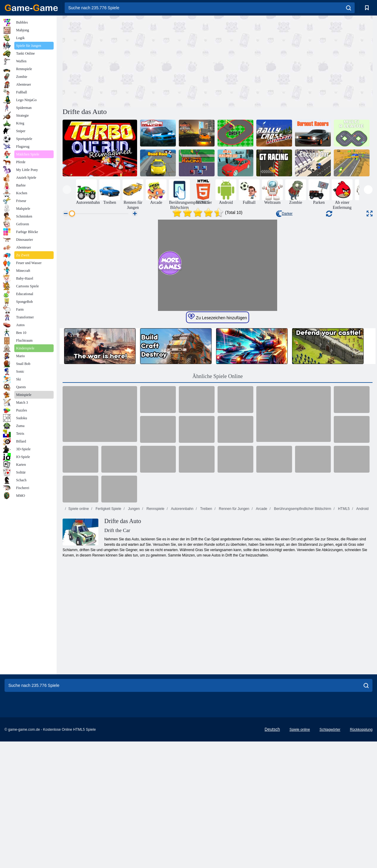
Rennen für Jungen (234, 655)
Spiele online (79, 655)
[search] (349, 8)
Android (362, 655)
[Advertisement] (140, 61)
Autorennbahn (182, 655)
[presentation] (67, 190)
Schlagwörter (330, 855)
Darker (284, 214)
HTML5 (343, 655)
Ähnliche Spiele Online (218, 522)
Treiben (205, 655)
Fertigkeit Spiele (108, 655)
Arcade (261, 655)
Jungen (133, 655)
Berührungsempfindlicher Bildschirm (302, 655)
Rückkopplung (361, 855)
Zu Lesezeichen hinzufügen (217, 463)
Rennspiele (155, 655)
